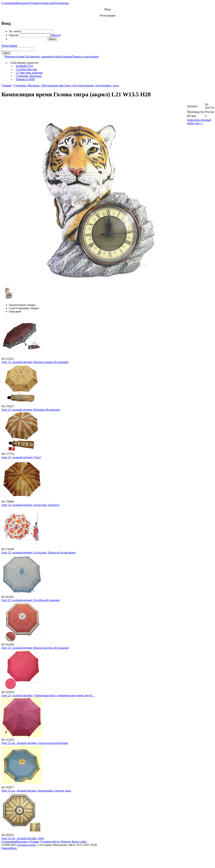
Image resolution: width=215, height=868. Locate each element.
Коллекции (65, 57)
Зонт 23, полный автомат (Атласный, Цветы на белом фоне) (39, 553)
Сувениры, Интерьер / (27, 85)
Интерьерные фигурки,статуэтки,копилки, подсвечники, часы (80, 85)
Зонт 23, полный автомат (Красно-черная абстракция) (35, 362)
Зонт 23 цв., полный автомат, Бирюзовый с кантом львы (36, 791)
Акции (20, 57)
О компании (9, 3)
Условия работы (49, 3)
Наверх (6, 848)
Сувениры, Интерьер (29, 76)
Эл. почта (15, 31)
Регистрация (107, 15)
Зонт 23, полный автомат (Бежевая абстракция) (31, 410)
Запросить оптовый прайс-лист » (199, 122)
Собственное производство (41, 57)
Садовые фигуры (26, 69)
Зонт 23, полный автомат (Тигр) (21, 457)
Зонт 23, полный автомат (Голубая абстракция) (31, 600)
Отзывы (34, 3)
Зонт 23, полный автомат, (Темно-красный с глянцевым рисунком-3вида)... (48, 695)
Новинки (10, 57)
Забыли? (56, 35)
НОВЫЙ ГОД (24, 66)
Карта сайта (79, 842)
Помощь (64, 3)
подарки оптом (26, 845)
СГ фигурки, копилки (29, 73)
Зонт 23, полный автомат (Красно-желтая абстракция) (35, 648)
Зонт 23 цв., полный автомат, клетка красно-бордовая (35, 743)
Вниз (14, 848)
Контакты (23, 3)
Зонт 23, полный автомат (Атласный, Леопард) (30, 505)
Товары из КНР (25, 79)
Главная (6, 85)
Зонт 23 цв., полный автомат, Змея (23, 838)
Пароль (13, 35)
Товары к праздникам (85, 57)
